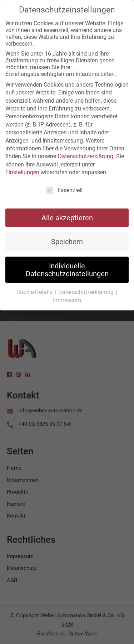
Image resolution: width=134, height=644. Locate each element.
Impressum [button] (67, 298)
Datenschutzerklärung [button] (87, 290)
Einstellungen (22, 171)
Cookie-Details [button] (35, 290)
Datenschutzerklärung (86, 154)
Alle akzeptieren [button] (67, 216)
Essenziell (64, 188)
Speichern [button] (67, 240)
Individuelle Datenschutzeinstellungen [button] (67, 268)
